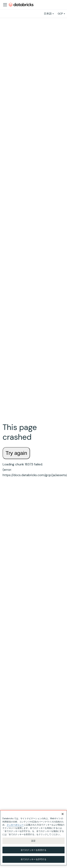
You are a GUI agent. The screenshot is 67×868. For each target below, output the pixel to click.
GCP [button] (60, 14)
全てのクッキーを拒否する (34, 850)
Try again (16, 453)
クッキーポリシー (15, 825)
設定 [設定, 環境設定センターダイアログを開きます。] (33, 841)
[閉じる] (63, 814)
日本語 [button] (48, 14)
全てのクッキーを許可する (34, 859)
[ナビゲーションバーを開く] (5, 5)
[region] (33, 838)
